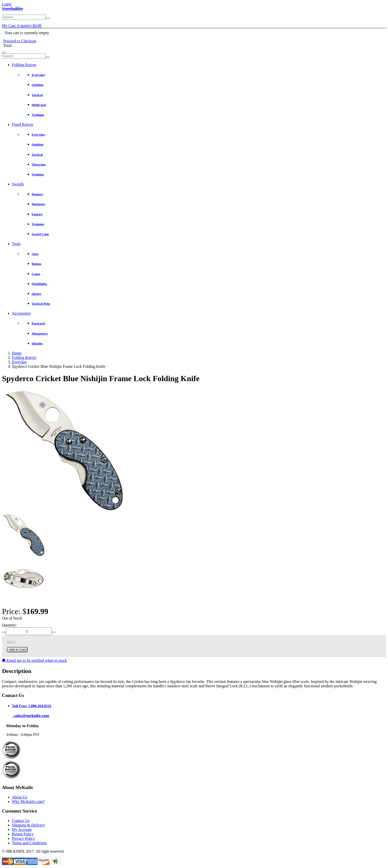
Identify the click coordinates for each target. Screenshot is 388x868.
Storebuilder (13, 9)
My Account (22, 830)
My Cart (22, 26)
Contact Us (21, 821)
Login (7, 4)
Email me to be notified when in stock (34, 660)
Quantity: (9, 625)
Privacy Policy (24, 838)
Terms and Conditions (29, 843)
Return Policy (23, 834)
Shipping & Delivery (28, 825)
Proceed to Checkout (20, 41)
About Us (20, 797)
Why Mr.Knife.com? (28, 802)
